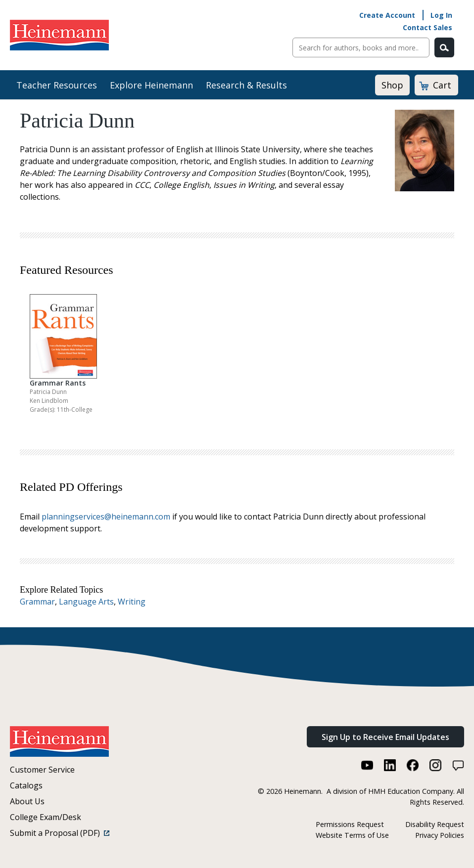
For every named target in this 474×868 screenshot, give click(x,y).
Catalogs (26, 785)
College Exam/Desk (46, 817)
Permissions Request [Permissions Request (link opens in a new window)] (350, 824)
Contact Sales (427, 27)
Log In (441, 15)
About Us (27, 801)
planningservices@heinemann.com (106, 517)
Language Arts (86, 602)
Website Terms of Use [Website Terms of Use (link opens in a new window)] (352, 835)
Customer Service (42, 770)
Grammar (37, 602)
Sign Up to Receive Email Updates (385, 737)
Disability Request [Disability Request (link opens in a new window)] (435, 824)
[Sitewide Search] (361, 47)
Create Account (387, 15)
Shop (392, 85)
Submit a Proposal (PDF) (60, 833)
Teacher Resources (57, 85)
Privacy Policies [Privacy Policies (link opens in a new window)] (440, 835)
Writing (132, 602)
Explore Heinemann (151, 85)
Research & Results (246, 85)
